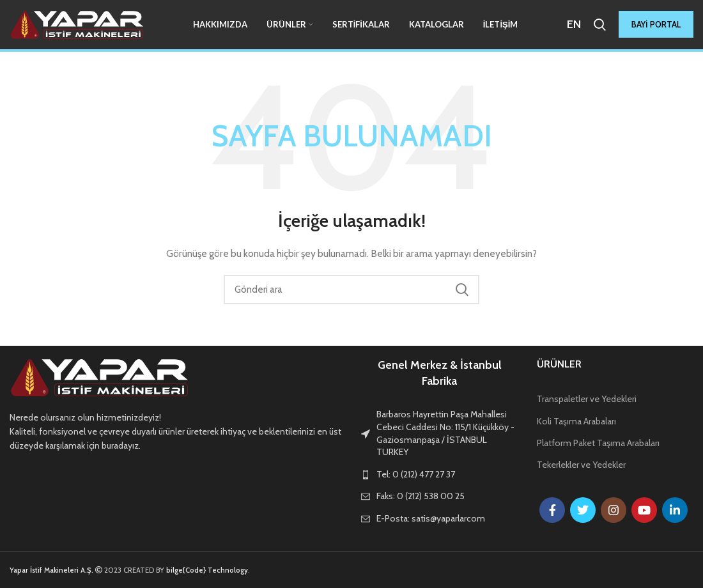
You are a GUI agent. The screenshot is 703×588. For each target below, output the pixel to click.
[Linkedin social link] (675, 510)
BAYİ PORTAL (656, 26)
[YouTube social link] (644, 510)
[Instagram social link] (614, 510)
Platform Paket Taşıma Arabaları (598, 443)
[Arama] (600, 26)
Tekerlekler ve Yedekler (581, 465)
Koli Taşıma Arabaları (576, 421)
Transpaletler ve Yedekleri (587, 399)
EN (574, 25)
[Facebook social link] (552, 510)
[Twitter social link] (583, 510)
